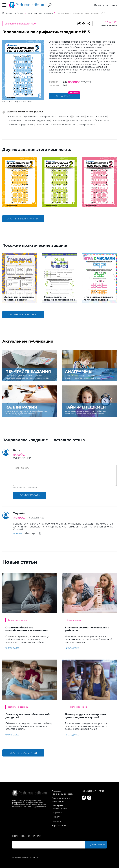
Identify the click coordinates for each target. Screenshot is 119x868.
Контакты (56, 821)
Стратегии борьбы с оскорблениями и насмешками (26, 629)
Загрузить (64, 96)
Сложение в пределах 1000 (20, 24)
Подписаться (96, 845)
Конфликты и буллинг (18, 620)
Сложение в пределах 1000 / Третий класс (28, 125)
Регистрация (109, 5)
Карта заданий (59, 825)
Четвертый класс (48, 117)
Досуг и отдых (74, 620)
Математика (65, 117)
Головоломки (14, 121)
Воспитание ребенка (18, 707)
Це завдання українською (17, 102)
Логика (90, 117)
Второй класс (15, 117)
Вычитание (101, 117)
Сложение (78, 117)
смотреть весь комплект (23, 219)
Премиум (56, 817)
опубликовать (30, 495)
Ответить (18, 533)
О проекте (57, 812)
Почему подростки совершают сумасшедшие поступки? (86, 716)
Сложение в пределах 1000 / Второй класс (89, 121)
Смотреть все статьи (23, 753)
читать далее (12, 648)
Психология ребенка (77, 707)
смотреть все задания (23, 315)
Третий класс (30, 117)
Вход (97, 5)
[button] (4, 182)
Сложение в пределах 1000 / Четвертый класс (73, 125)
